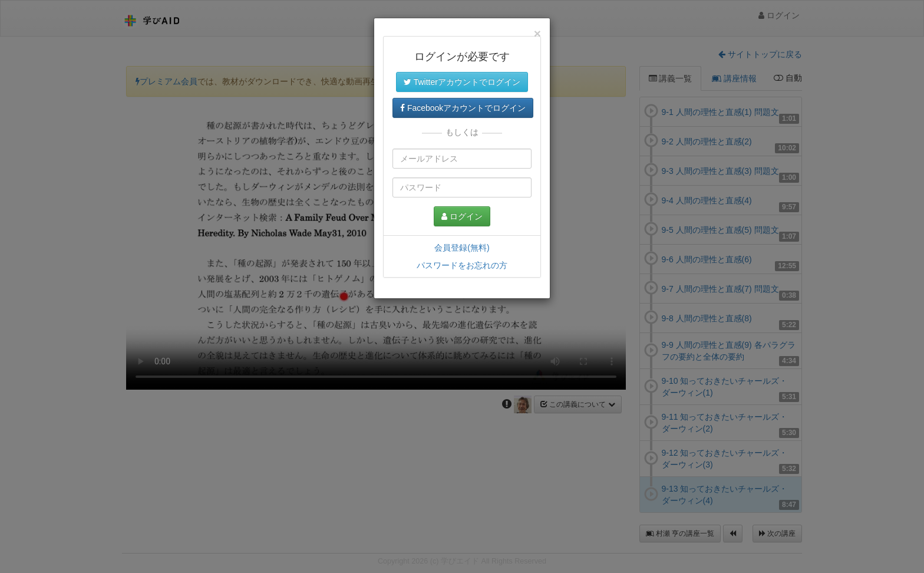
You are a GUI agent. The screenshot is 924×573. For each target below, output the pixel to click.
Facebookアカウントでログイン (463, 108)
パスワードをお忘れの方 (462, 265)
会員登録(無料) (462, 248)
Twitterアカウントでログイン (462, 82)
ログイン (462, 216)
